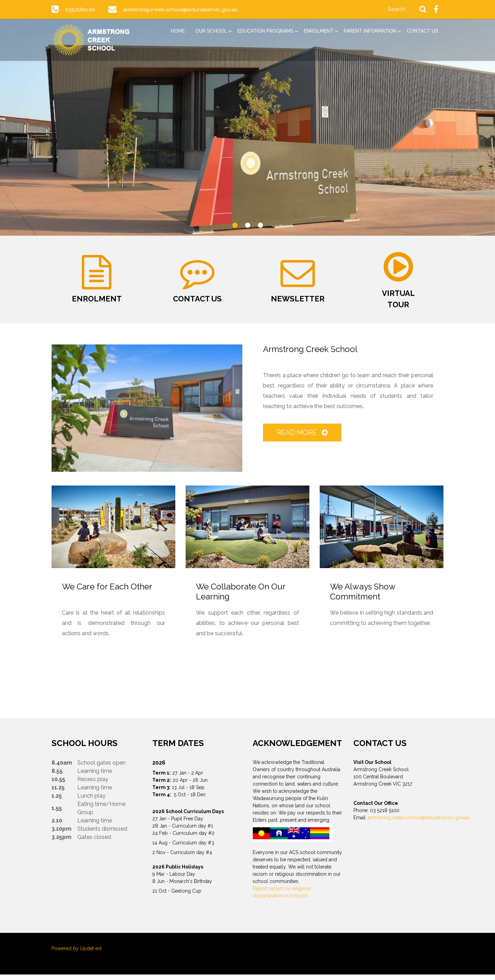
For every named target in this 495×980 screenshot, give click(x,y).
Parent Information (370, 31)
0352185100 (81, 9)
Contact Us (422, 31)
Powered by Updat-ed (76, 954)
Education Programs (266, 31)
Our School (211, 31)
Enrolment (319, 31)
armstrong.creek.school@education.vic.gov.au (182, 9)
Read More (302, 438)
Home (178, 31)
